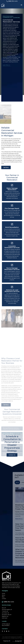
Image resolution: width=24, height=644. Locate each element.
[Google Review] (7, 631)
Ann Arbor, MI (5, 613)
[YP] (9, 631)
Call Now (6, 167)
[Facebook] (5, 631)
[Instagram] (2, 631)
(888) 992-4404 (12, 1)
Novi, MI (4, 608)
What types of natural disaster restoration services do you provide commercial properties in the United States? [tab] (12, 464)
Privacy (21, 638)
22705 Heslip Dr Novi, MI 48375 (6, 625)
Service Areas (6, 605)
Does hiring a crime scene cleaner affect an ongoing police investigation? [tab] (12, 469)
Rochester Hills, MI (7, 615)
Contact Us (12, 455)
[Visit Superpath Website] (7, 641)
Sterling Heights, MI (7, 610)
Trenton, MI (5, 611)
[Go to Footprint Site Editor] (17, 641)
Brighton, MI (5, 616)
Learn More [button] (6, 65)
